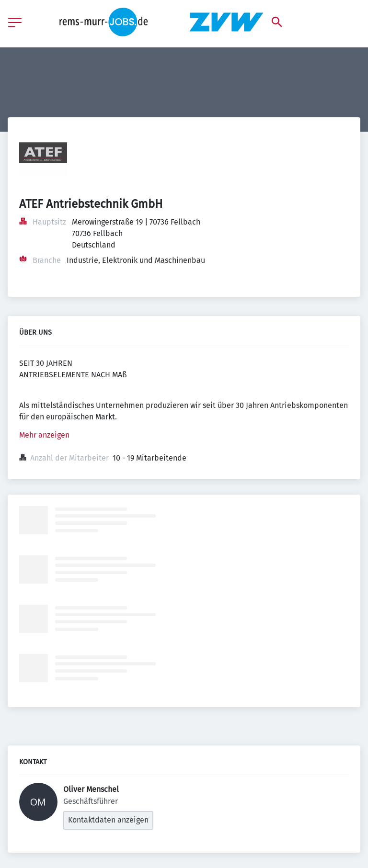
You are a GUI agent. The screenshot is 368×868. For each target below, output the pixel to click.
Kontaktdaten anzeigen (108, 820)
